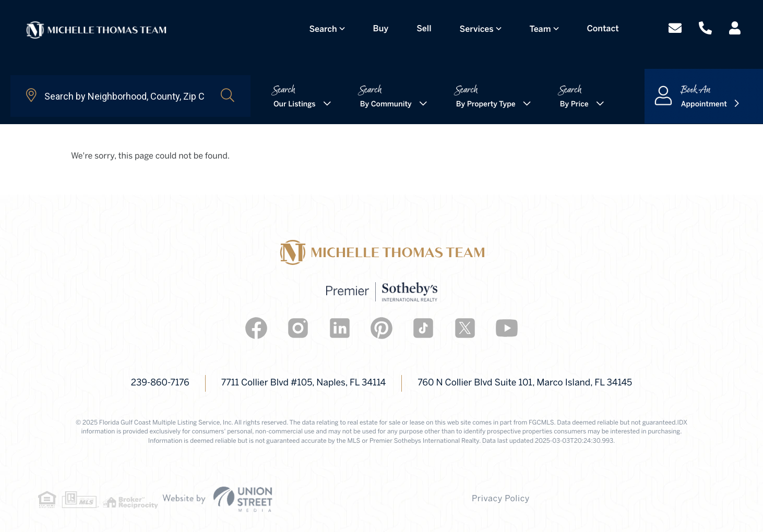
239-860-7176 (131, 383)
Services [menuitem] (480, 26)
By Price (574, 105)
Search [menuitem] (327, 26)
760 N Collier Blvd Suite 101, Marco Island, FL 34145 (542, 383)
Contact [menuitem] (607, 26)
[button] (228, 96)
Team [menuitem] (544, 26)
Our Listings (295, 105)
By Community (386, 105)
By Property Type (486, 105)
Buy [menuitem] (385, 26)
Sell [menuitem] (428, 26)
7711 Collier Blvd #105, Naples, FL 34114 (291, 383)
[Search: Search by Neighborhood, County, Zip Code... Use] (115, 96)
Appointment (704, 105)
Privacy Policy (382, 499)
